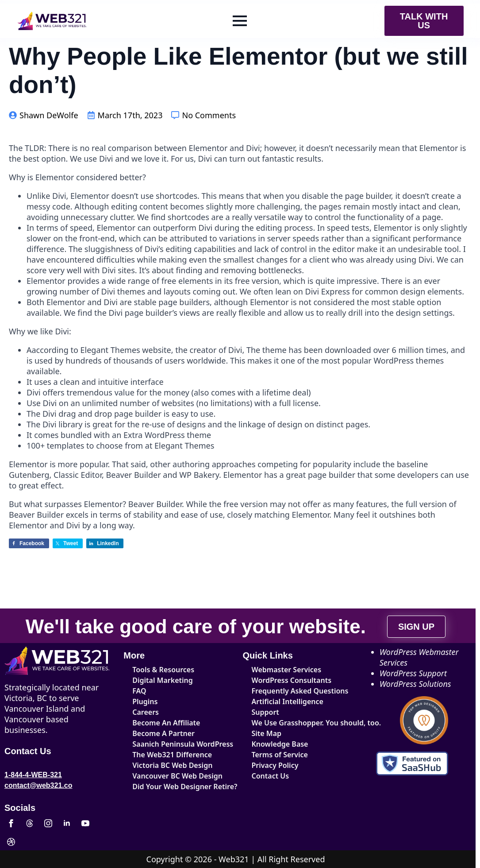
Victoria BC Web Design (172, 765)
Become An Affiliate (166, 723)
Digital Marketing (163, 680)
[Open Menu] (240, 21)
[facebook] (11, 823)
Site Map (267, 733)
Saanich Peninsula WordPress (176, 744)
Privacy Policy (275, 765)
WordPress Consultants (292, 680)
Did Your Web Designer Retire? (176, 787)
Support (265, 712)
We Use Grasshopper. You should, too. (295, 723)
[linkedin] (67, 823)
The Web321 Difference (172, 755)
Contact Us (271, 776)
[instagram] (48, 823)
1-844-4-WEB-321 (33, 775)
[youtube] (85, 823)
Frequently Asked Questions (295, 691)
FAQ (139, 691)
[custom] (30, 823)
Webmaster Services (287, 670)
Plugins (145, 701)
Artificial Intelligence (288, 701)
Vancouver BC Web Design (176, 776)
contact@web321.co (38, 785)
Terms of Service (280, 755)
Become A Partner (163, 733)
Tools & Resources (163, 670)
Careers (146, 712)
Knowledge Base (280, 744)
